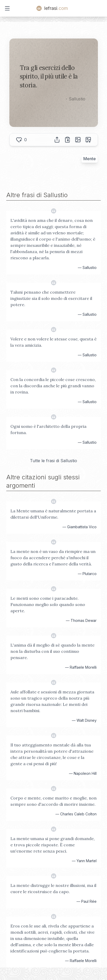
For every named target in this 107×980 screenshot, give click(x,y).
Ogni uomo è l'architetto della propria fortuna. (48, 429)
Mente (90, 159)
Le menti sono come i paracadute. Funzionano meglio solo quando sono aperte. (48, 604)
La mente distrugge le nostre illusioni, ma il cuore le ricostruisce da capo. (53, 888)
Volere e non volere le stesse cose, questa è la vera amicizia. (53, 342)
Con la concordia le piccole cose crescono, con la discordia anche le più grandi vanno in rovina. (53, 386)
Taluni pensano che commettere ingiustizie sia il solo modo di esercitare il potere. (51, 298)
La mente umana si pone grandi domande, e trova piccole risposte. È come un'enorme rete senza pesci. (53, 845)
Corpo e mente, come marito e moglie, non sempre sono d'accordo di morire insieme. (53, 801)
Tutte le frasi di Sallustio (53, 461)
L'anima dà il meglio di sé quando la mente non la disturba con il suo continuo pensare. (52, 651)
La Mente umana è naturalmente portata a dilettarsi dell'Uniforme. (53, 514)
